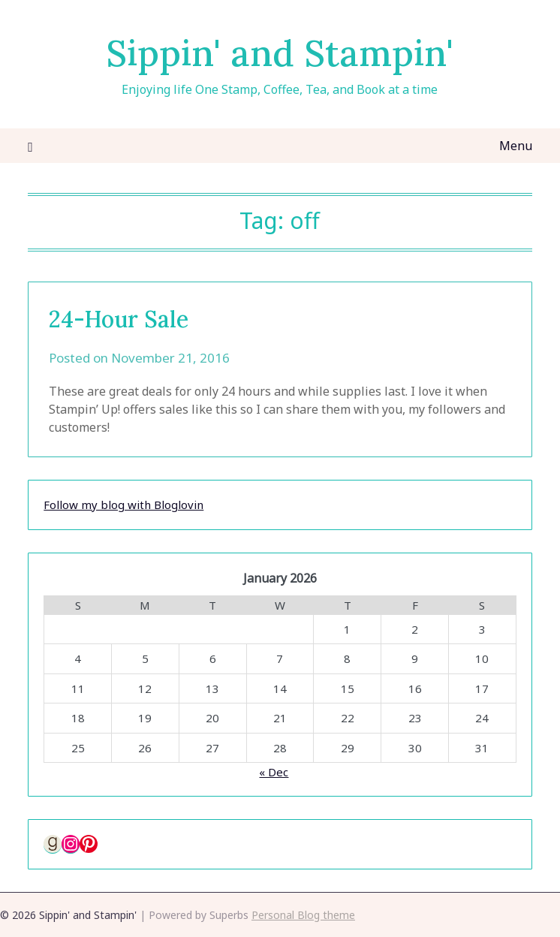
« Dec (274, 772)
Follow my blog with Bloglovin (123, 505)
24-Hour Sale (119, 319)
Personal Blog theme (303, 915)
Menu (516, 146)
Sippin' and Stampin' (280, 53)
